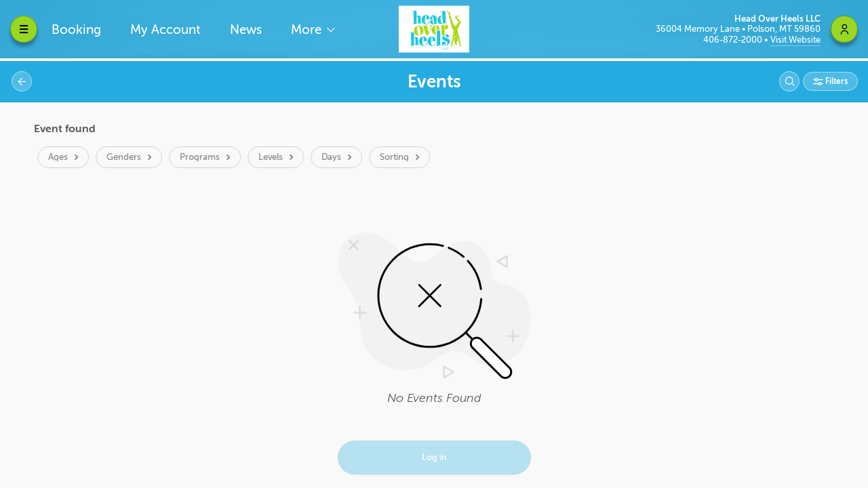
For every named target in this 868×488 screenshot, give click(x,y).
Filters (835, 81)
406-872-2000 (734, 40)
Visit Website (795, 40)
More (308, 29)
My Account (165, 29)
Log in (434, 459)
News (246, 29)
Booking (76, 29)
